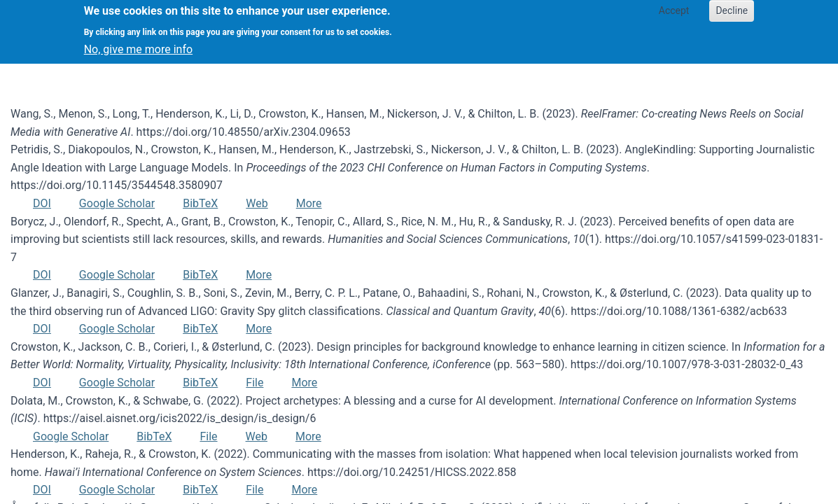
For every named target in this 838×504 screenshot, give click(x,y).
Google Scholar (117, 203)
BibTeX (200, 203)
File (254, 383)
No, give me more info (138, 42)
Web (257, 203)
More (309, 203)
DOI (42, 203)
